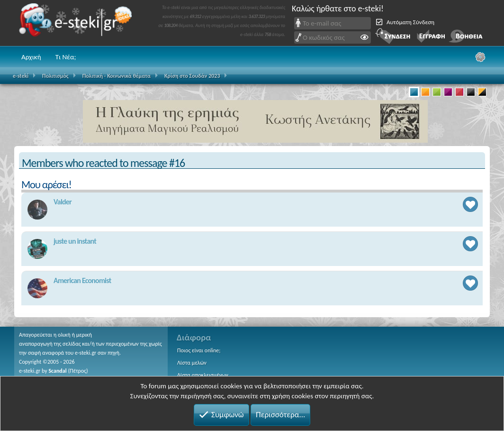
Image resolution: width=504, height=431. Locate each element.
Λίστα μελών (192, 363)
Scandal (57, 371)
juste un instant (75, 241)
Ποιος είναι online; (199, 350)
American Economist (82, 280)
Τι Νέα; (66, 57)
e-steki (78, 23)
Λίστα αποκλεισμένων (203, 375)
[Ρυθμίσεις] (480, 57)
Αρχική (31, 57)
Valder (63, 202)
